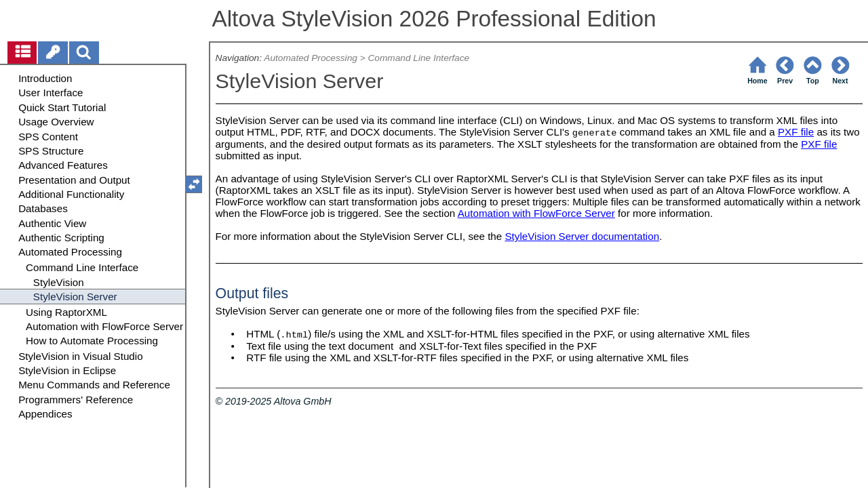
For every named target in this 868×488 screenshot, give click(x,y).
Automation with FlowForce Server (536, 213)
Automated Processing (311, 58)
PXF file (796, 132)
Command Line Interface (418, 58)
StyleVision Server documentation (582, 236)
